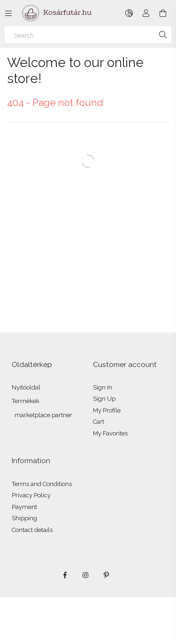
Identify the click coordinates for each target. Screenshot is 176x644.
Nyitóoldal (26, 387)
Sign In (103, 387)
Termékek (26, 401)
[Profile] (146, 13)
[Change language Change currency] (129, 13)
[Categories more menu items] (8, 13)
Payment (24, 507)
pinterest (107, 575)
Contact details (32, 530)
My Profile (107, 410)
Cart (99, 422)
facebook (65, 575)
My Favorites (110, 433)
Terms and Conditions (42, 484)
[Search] (88, 35)
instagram (86, 575)
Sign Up (104, 399)
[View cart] (163, 13)
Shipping (24, 518)
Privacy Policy (31, 495)
